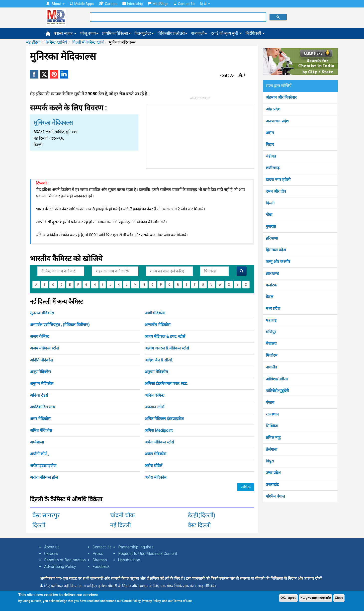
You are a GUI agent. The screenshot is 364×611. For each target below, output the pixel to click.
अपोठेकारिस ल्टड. (43, 407)
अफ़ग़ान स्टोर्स (154, 407)
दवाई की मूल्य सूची (226, 33)
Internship (133, 4)
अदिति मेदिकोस (41, 360)
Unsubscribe (129, 560)
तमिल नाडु (273, 438)
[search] (178, 17)
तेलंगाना (272, 449)
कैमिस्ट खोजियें (56, 42)
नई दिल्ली (121, 525)
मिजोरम (272, 355)
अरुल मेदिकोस (155, 454)
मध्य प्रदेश (273, 308)
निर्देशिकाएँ (255, 33)
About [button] (55, 4)
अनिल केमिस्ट (155, 395)
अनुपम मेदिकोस (156, 372)
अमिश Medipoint (159, 430)
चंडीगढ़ (271, 156)
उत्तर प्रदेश (273, 473)
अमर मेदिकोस (40, 419)
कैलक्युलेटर (144, 33)
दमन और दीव (276, 191)
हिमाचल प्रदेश (276, 250)
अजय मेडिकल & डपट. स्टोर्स (165, 336)
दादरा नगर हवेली (278, 180)
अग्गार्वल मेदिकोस (158, 325)
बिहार (270, 144)
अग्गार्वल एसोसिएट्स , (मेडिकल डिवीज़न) (60, 325)
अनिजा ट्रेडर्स (39, 395)
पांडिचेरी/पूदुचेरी (277, 391)
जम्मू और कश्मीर (278, 262)
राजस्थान (272, 414)
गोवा (269, 215)
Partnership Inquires (136, 547)
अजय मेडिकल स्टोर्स (44, 348)
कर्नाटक (271, 285)
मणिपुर (271, 332)
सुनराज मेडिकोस (42, 313)
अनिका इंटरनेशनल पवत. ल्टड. (166, 384)
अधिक (246, 487)
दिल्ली (39, 525)
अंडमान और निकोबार (281, 97)
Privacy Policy (151, 601)
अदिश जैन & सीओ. (159, 360)
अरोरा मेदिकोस (156, 477)
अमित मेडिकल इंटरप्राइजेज (164, 419)
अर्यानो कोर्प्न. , (40, 454)
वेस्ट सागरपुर (46, 515)
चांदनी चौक (122, 515)
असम (270, 133)
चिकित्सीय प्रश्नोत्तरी (172, 33)
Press (98, 554)
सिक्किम (272, 426)
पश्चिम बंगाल (275, 496)
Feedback (101, 567)
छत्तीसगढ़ (273, 168)
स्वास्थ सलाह (65, 33)
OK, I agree (288, 598)
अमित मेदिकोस (41, 430)
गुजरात (271, 226)
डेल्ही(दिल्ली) (202, 515)
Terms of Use (182, 601)
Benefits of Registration (65, 560)
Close (339, 598)
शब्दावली (199, 33)
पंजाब (270, 402)
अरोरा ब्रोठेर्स (153, 466)
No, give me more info (316, 598)
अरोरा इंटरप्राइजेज (43, 466)
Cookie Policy (131, 601)
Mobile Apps (82, 4)
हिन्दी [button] (205, 4)
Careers (108, 4)
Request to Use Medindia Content (148, 554)
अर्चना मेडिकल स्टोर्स (159, 442)
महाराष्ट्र (271, 320)
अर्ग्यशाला (37, 442)
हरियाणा (272, 238)
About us (52, 547)
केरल (270, 297)
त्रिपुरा (270, 461)
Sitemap (100, 560)
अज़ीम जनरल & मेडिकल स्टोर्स (167, 348)
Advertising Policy (60, 567)
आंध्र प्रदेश (273, 109)
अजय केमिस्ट (40, 336)
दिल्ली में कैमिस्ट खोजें (88, 42)
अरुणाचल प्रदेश (277, 121)
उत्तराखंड (272, 484)
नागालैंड (272, 367)
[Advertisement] (200, 135)
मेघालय (271, 344)
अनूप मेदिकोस (40, 372)
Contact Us (184, 4)
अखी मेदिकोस (155, 313)
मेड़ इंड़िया (33, 42)
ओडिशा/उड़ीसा (277, 379)
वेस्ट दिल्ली (199, 525)
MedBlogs (158, 4)
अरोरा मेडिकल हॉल (44, 477)
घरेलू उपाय (89, 33)
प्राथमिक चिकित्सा (116, 33)
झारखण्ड (272, 273)
